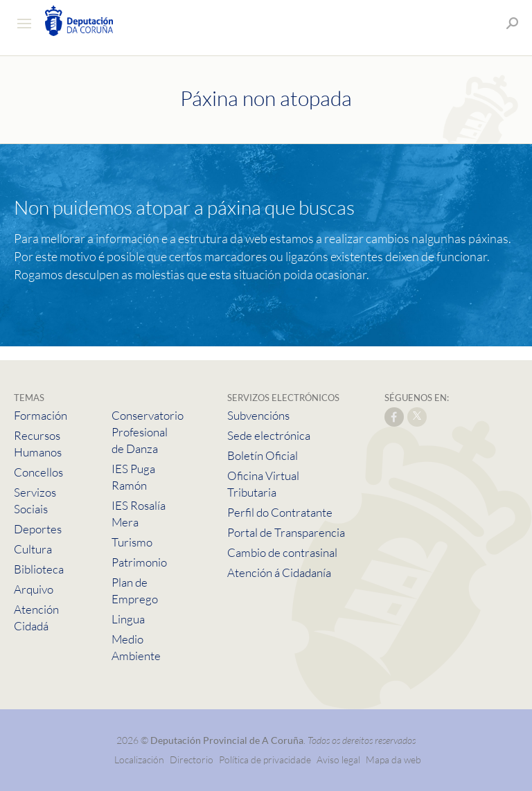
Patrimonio (139, 562)
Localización (139, 759)
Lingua (128, 619)
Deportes (38, 529)
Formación (41, 415)
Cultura (33, 549)
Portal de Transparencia (286, 532)
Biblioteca (39, 569)
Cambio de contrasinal (282, 552)
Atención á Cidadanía (279, 572)
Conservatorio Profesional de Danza (148, 432)
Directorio (192, 759)
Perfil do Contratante (280, 512)
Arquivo (34, 589)
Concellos (38, 472)
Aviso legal (338, 759)
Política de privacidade (266, 759)
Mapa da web (393, 759)
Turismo (132, 542)
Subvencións (258, 415)
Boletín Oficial (263, 455)
